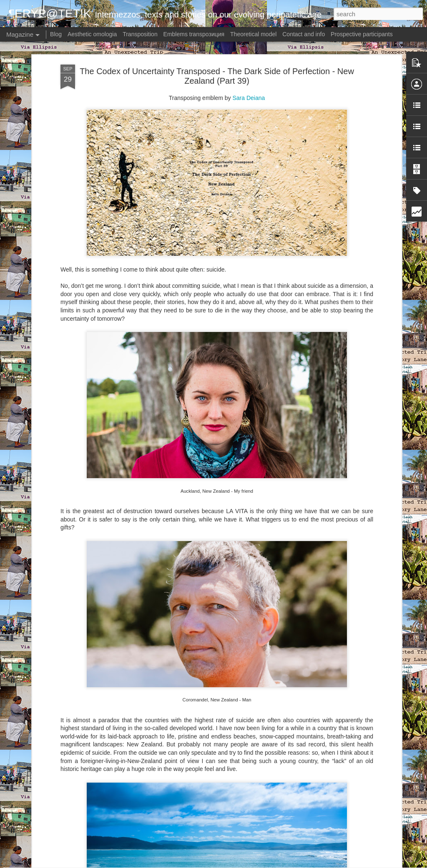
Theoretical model (253, 34)
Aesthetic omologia (92, 34)
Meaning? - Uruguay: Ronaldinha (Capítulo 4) (197, 670)
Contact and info (304, 34)
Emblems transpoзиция (194, 34)
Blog (56, 34)
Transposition (140, 34)
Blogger (255, 863)
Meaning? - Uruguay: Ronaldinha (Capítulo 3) (197, 764)
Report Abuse (280, 863)
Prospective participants (362, 34)
